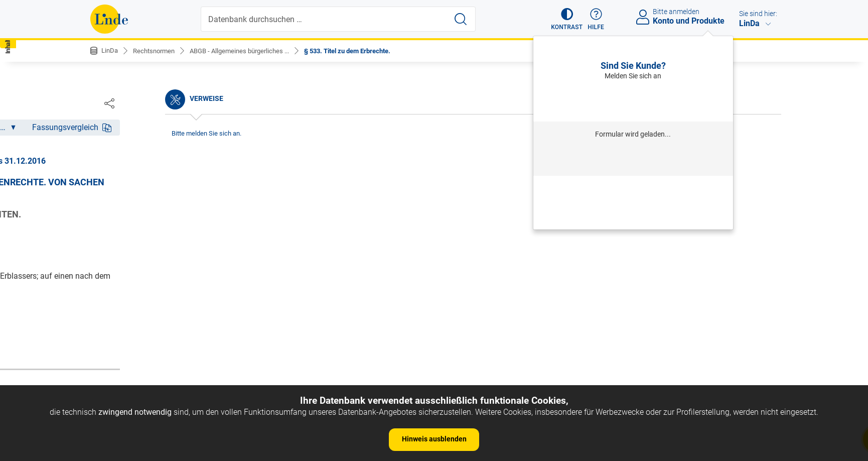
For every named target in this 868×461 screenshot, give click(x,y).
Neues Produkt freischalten (633, 216)
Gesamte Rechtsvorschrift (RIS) (583, 310)
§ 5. (105, 266)
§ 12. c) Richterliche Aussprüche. (156, 384)
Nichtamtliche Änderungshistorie (158, 166)
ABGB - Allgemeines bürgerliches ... (249, 51)
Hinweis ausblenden (434, 439)
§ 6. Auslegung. (126, 281)
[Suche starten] (462, 19)
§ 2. (105, 220)
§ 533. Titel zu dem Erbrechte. (366, 51)
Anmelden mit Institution (633, 159)
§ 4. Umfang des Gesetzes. (146, 250)
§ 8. (105, 312)
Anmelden (633, 101)
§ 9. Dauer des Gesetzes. (142, 327)
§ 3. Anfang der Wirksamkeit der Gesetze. (171, 235)
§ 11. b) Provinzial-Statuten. (148, 368)
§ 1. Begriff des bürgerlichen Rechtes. (164, 205)
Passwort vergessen (633, 188)
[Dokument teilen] (767, 103)
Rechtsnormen (157, 51)
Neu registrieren (633, 202)
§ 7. (105, 296)
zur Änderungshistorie (403, 342)
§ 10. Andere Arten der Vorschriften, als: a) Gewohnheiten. (173, 348)
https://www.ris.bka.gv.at (477, 310)
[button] (562, 19)
